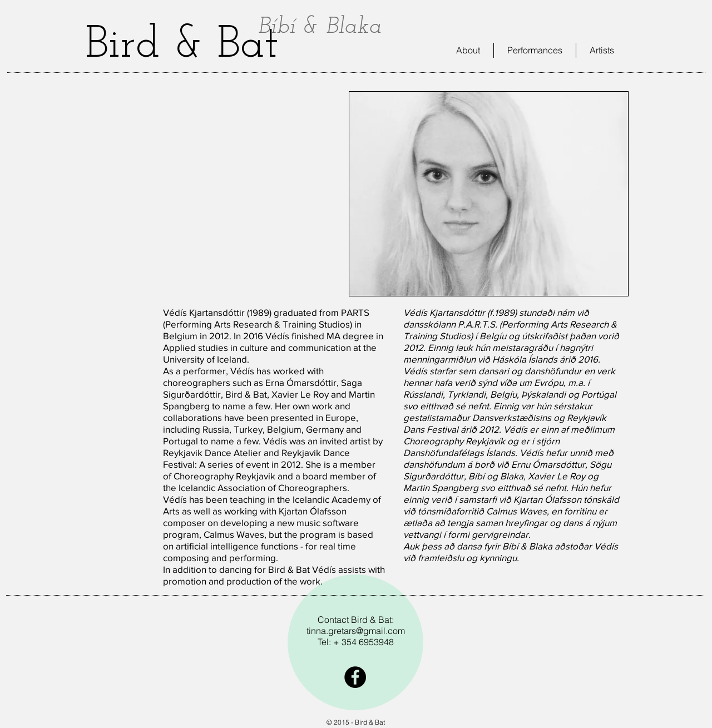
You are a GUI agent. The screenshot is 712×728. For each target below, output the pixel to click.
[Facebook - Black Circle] (355, 677)
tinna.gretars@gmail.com (356, 631)
